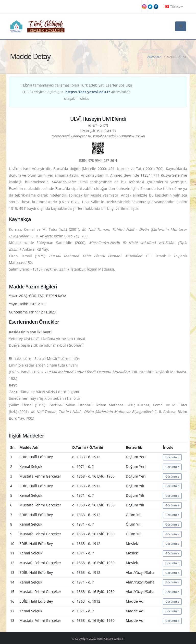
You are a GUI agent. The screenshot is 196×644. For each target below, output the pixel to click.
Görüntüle (172, 457)
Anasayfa (154, 57)
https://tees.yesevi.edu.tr (88, 92)
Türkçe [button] (174, 7)
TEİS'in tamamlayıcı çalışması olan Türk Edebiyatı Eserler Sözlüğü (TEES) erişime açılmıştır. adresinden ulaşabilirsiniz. (77, 92)
